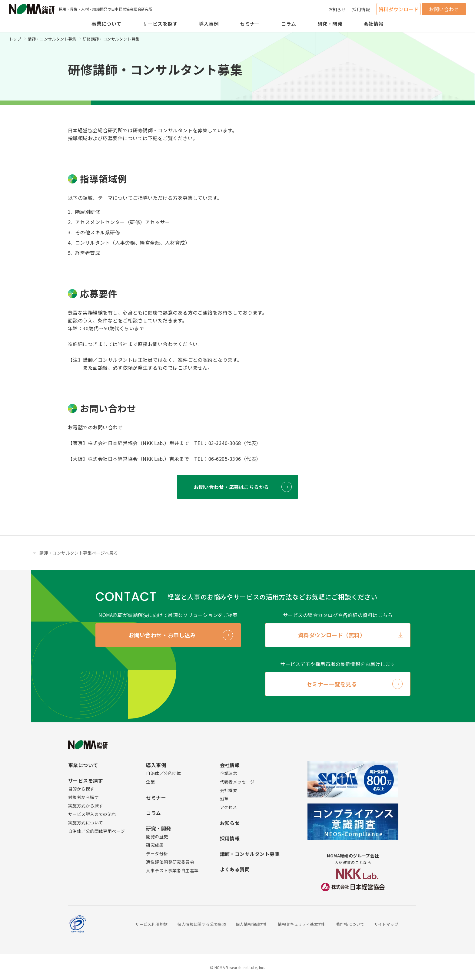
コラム (289, 24)
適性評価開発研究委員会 (170, 862)
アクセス (229, 807)
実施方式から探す (86, 806)
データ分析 (157, 853)
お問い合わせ (444, 9)
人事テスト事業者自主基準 (172, 870)
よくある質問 (235, 869)
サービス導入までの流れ (92, 814)
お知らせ (337, 9)
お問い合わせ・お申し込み (162, 635)
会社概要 (229, 790)
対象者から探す (83, 797)
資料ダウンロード (399, 9)
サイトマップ (386, 924)
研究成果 (155, 845)
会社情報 (374, 24)
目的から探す (81, 789)
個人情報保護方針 (252, 924)
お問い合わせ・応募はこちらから (231, 487)
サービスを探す (160, 24)
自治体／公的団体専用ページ (96, 831)
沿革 (224, 799)
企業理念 (229, 773)
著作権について (350, 924)
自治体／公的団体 (163, 773)
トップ (15, 39)
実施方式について (86, 823)
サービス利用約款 (151, 924)
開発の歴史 (157, 836)
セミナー (250, 24)
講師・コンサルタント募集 (52, 39)
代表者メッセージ (237, 782)
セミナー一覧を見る (332, 684)
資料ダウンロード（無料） (332, 635)
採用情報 (361, 9)
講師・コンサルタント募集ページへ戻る (79, 553)
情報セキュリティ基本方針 (302, 924)
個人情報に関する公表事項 (202, 924)
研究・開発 (330, 24)
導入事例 (209, 24)
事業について (106, 24)
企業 (150, 782)
